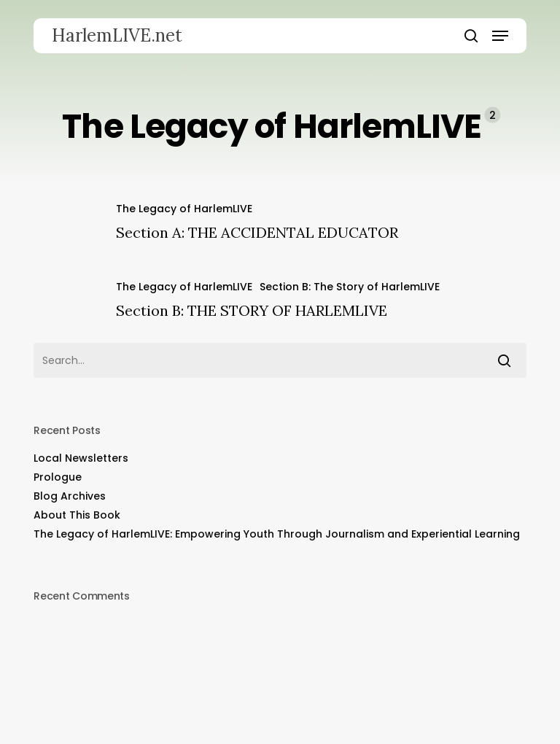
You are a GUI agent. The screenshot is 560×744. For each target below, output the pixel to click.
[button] (500, 36)
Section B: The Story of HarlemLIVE (350, 287)
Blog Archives (70, 496)
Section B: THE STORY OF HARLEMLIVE (252, 310)
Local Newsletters (81, 458)
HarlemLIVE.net (117, 36)
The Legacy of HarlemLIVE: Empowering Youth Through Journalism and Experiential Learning (277, 534)
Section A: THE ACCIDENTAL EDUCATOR (257, 232)
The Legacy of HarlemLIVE (184, 209)
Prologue (58, 477)
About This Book (77, 515)
